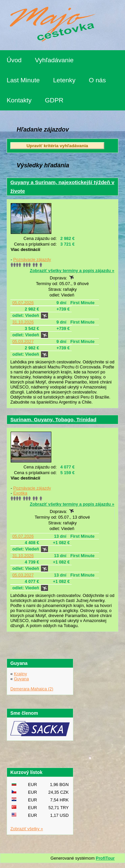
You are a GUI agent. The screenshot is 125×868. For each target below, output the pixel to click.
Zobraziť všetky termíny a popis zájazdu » (72, 271)
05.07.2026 (23, 303)
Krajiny (20, 674)
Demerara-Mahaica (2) (32, 689)
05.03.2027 (23, 341)
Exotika (20, 493)
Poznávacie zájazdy (32, 259)
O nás (97, 80)
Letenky (64, 80)
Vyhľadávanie (54, 60)
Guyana (21, 679)
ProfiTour (105, 858)
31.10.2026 (23, 322)
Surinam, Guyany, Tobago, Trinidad (53, 419)
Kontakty (19, 100)
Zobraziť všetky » (27, 829)
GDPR (54, 100)
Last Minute (23, 80)
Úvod (14, 60)
